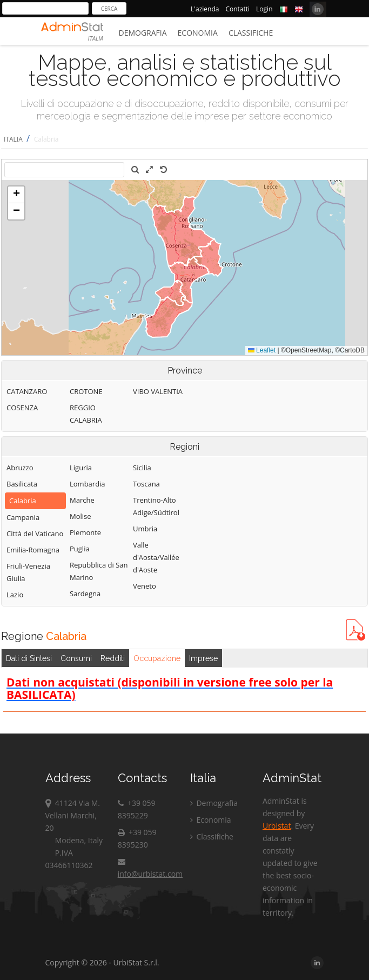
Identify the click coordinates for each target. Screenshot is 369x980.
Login (264, 9)
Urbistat (277, 826)
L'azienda (205, 9)
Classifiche (251, 33)
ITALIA (13, 139)
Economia (198, 33)
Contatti (237, 9)
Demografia (143, 33)
